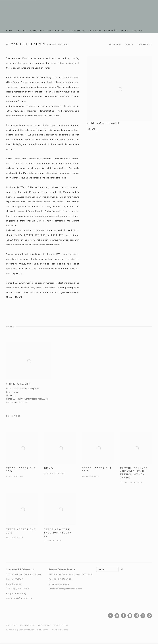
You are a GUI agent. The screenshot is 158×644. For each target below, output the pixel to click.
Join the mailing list (143, 616)
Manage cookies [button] (44, 625)
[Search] (107, 569)
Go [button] (122, 569)
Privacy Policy (11, 625)
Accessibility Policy (27, 625)
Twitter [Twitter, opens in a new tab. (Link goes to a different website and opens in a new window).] (110, 616)
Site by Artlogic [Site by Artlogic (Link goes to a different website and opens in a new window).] (60, 630)
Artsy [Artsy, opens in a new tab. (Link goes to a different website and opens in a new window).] (136, 616)
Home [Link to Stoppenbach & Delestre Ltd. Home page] (9, 30)
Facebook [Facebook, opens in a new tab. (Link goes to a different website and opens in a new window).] (123, 616)
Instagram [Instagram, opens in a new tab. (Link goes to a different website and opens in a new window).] (117, 616)
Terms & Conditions (60, 625)
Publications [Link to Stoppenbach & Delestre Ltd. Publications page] (77, 30)
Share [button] (92, 129)
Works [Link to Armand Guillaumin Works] (130, 44)
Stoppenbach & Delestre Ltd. (28, 15)
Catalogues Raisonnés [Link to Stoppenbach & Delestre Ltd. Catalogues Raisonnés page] (103, 30)
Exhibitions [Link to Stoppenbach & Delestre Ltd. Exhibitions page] (37, 30)
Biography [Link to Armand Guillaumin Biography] (115, 44)
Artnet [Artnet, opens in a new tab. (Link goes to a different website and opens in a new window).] (130, 616)
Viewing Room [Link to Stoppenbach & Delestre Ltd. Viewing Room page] (56, 30)
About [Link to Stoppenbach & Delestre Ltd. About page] (125, 30)
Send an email (149, 616)
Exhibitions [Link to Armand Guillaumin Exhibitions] (145, 44)
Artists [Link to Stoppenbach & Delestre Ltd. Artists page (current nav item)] (21, 30)
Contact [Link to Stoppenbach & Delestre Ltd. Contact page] (137, 30)
